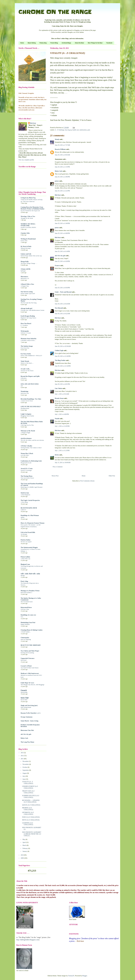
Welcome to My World (28, 431)
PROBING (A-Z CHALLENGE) (28, 809)
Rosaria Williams (60, 149)
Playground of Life (26, 463)
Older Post (112, 476)
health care (76, 130)
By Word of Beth (26, 246)
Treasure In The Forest (27, 371)
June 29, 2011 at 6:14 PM (62, 251)
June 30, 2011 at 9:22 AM (62, 314)
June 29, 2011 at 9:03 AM (62, 155)
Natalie (57, 419)
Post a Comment (58, 467)
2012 (22, 756)
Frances (57, 266)
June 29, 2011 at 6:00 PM (62, 233)
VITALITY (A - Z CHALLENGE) (28, 783)
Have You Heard (26, 324)
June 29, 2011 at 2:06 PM (62, 177)
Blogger (85, 976)
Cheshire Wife (25, 233)
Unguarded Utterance (28, 658)
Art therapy (24, 534)
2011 (22, 759)
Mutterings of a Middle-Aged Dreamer (32, 487)
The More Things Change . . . (29, 263)
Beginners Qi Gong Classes (28, 318)
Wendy (57, 139)
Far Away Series (26, 354)
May (24, 839)
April (24, 842)
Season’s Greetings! (26, 470)
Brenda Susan (59, 398)
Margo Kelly (25, 262)
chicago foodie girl (26, 308)
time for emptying (26, 639)
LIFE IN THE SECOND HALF (31, 407)
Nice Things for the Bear (95, 43)
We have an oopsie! (26, 542)
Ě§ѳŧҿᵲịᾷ (24, 690)
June (24, 779)
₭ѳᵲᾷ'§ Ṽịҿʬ (25, 698)
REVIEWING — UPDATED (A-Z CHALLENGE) (31, 801)
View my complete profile (26, 160)
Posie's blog (24, 581)
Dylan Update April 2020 (28, 293)
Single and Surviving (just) (29, 705)
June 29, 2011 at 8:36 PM (62, 288)
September (26, 770)
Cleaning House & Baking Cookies (32, 630)
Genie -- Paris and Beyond (63, 292)
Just (22, 386)
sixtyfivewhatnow (26, 438)
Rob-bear (58, 195)
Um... (22, 617)
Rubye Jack (59, 171)
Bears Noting (32, 43)
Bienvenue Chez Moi (27, 730)
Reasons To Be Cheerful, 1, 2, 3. (31, 713)
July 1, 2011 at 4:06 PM (62, 414)
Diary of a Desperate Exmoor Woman (33, 523)
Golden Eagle (59, 351)
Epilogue (23, 271)
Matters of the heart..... (27, 363)
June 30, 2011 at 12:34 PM (63, 366)
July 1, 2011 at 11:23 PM (62, 451)
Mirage (23, 576)
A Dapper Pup (25, 286)
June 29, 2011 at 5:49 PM (62, 223)
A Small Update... (26, 632)
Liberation (24, 378)
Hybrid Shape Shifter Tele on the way (31, 256)
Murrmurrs (24, 277)
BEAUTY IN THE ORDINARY (31, 645)
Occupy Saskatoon (27, 717)
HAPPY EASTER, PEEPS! (28, 227)
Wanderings (24, 391)
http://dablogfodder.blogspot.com (28, 940)
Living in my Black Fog (28, 198)
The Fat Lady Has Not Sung (29, 303)
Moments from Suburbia (28, 339)
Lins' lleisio (58, 388)
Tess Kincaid (59, 308)
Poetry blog (43, 43)
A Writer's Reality (26, 446)
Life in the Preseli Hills (28, 532)
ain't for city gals (60, 256)
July (24, 776)
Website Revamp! (26, 248)
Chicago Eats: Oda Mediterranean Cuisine (33, 310)
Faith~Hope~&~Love (27, 683)
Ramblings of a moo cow (28, 615)
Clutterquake (25, 638)
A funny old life (26, 269)
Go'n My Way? (25, 455)
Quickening (24, 692)
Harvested (24, 660)
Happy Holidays (25, 624)
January (25, 851)
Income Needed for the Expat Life (30, 211)
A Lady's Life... (25, 369)
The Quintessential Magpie (29, 547)
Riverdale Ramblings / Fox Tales (31, 399)
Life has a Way (25, 609)
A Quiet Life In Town (27, 401)
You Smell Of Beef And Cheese (30, 668)
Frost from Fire (25, 348)
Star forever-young (27, 292)
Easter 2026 (24, 241)
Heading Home (25, 408)
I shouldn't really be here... (28, 340)
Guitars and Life (26, 254)
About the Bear (79, 43)
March (25, 845)
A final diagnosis (25, 495)
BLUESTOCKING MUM (29, 508)
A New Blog (24, 502)
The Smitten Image (27, 346)
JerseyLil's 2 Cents (27, 469)
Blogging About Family (27, 416)
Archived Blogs (66, 43)
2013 (22, 753)
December (26, 761)
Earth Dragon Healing (28, 316)
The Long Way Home (27, 742)
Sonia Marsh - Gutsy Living (29, 721)
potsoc (57, 181)
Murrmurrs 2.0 (25, 278)
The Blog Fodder (60, 360)
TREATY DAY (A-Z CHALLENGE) (28, 792)
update (23, 517)
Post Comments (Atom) (87, 481)
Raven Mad (24, 700)
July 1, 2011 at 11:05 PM (62, 426)
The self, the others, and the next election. (32, 440)
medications (83, 130)
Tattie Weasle (25, 361)
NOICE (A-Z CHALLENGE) (31, 817)
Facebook (109, 43)
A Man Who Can (25, 559)
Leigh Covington (26, 414)
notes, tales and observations (30, 384)
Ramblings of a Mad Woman (30, 515)
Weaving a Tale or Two (28, 216)
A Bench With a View (27, 284)
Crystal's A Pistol (26, 666)
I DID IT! (23, 510)
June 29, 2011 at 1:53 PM (62, 167)
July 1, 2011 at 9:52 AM (62, 394)
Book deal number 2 (26, 593)
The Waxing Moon (27, 476)
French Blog (54, 43)
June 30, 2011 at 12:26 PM (63, 356)
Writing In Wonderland (28, 239)
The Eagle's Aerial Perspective (30, 500)
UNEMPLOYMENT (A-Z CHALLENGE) (30, 787)
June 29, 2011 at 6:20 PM (62, 261)
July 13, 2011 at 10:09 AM (63, 463)
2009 (22, 858)
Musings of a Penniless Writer (30, 591)
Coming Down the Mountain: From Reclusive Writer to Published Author (33, 208)
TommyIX (71, 976)
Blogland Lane (25, 564)
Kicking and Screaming (27, 653)
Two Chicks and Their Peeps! (30, 651)
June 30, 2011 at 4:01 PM (62, 384)
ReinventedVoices (26, 607)
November (26, 764)
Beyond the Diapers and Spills (30, 376)
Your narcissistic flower (27, 478)
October (25, 767)
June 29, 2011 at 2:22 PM (62, 191)
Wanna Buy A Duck (27, 453)
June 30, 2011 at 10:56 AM (63, 346)
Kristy (57, 455)
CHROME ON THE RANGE (55, 12)
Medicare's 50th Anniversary (30, 673)
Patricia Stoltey (26, 540)
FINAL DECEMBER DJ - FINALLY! (31, 356)
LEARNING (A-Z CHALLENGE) (28, 824)
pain (89, 130)
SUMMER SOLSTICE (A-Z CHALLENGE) (31, 797)
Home (22, 43)
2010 (22, 855)
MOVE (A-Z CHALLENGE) (31, 820)
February (25, 848)
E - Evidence (24, 325)
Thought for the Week (27, 218)
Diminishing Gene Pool (28, 623)
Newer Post (55, 476)
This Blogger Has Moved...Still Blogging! (32, 685)
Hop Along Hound (26, 707)
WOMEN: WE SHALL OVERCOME (28, 225)
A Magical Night (25, 433)
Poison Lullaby (25, 557)
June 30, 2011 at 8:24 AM (62, 304)
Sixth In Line (25, 493)
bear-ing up (68, 130)
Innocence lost (25, 393)
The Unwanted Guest (27, 602)
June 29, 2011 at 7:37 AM (62, 145)
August (25, 773)
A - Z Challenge (59, 130)
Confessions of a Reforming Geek (31, 461)
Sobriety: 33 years (26, 333)
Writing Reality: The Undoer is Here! (31, 448)
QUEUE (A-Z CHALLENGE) (31, 805)
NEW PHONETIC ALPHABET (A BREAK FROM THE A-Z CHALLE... (32, 834)
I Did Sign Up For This (27, 425)
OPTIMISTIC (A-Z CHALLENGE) (28, 813)
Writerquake (25, 331)
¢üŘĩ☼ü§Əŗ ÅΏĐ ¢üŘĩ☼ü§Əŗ (30, 574)
